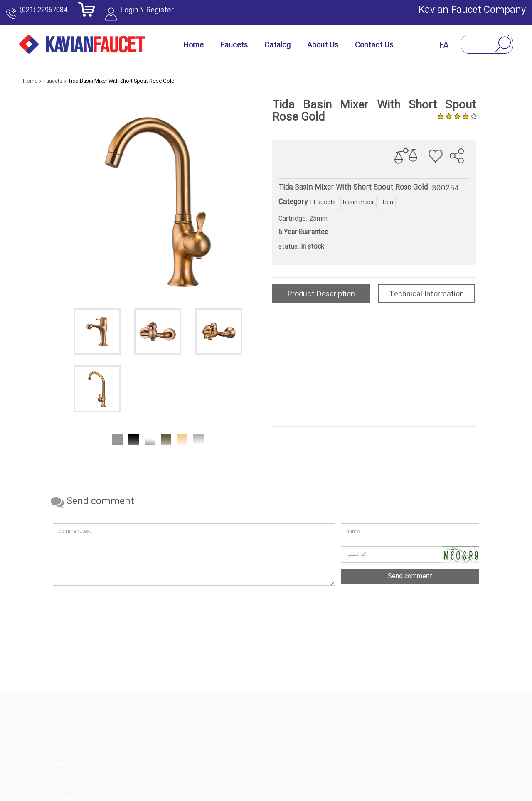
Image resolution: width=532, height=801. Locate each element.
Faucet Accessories (73, 734)
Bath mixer (134, 734)
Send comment (410, 576)
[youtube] (355, 768)
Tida (387, 202)
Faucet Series (66, 725)
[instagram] (198, 768)
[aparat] (315, 768)
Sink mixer (134, 743)
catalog (59, 743)
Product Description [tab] (321, 294)
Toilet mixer (135, 725)
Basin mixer (135, 717)
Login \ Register (161, 15)
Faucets (325, 202)
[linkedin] (237, 768)
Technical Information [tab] (426, 294)
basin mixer (358, 202)
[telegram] (276, 768)
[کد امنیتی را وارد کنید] (410, 555)
